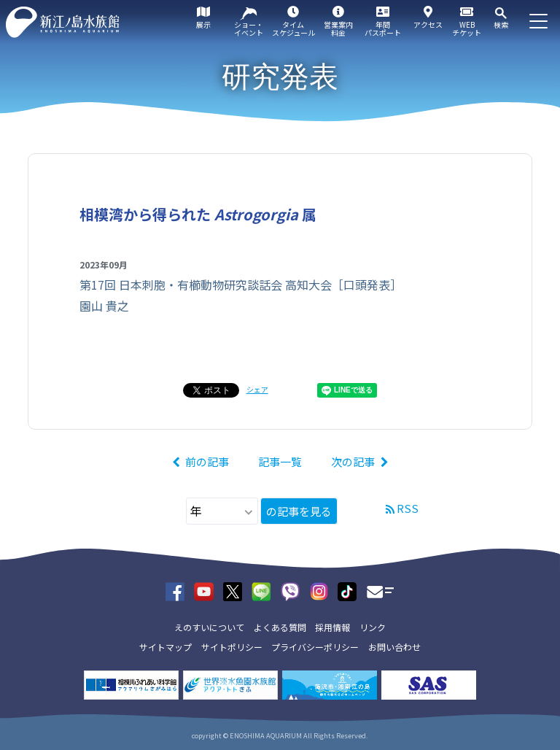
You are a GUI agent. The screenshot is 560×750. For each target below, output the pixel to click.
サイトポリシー (232, 647)
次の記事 (353, 461)
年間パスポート (383, 28)
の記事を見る (299, 511)
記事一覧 (280, 461)
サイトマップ (166, 647)
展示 (203, 24)
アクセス (428, 24)
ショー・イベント (249, 28)
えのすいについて (209, 627)
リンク (373, 627)
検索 (501, 24)
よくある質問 (280, 627)
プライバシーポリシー (315, 647)
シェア (257, 389)
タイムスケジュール (293, 28)
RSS (408, 508)
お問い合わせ (394, 647)
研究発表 (280, 77)
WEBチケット (467, 28)
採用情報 (332, 627)
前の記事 (207, 461)
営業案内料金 (338, 28)
